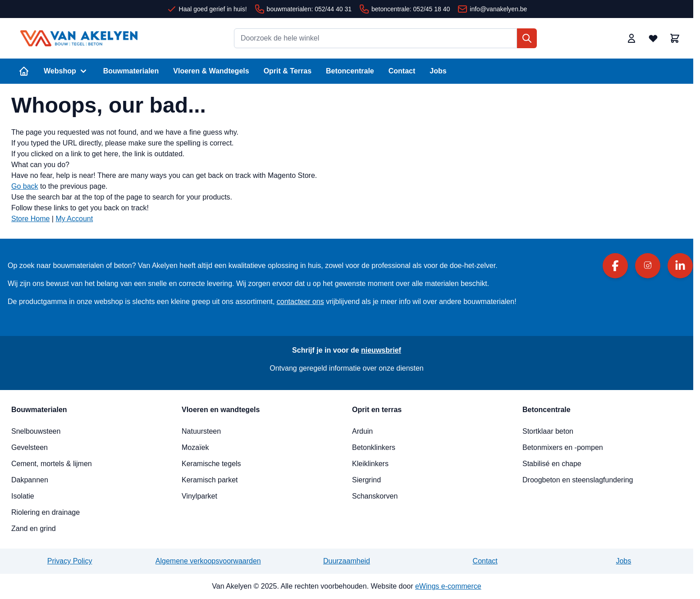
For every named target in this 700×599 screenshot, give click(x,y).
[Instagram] (648, 266)
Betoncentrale (350, 71)
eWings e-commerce (448, 586)
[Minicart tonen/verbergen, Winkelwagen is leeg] (675, 38)
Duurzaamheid (347, 561)
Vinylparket (199, 496)
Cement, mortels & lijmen (52, 464)
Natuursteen (201, 431)
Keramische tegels (211, 464)
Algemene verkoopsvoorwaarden (208, 561)
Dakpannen (30, 480)
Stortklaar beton (548, 431)
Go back (25, 186)
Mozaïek (195, 447)
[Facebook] (615, 266)
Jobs (438, 71)
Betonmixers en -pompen (563, 447)
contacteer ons (300, 302)
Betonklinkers (374, 447)
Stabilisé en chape (552, 464)
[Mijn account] (631, 38)
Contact (402, 71)
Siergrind (366, 480)
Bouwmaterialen (131, 71)
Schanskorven (375, 496)
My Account (74, 219)
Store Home (30, 219)
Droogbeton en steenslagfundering (578, 480)
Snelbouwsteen (36, 431)
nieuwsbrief (381, 350)
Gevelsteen (30, 447)
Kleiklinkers (370, 464)
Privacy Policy (70, 561)
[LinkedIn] (680, 266)
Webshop (66, 71)
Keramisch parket (210, 480)
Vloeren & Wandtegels (211, 71)
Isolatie (23, 496)
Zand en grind (34, 529)
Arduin (362, 431)
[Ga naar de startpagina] (79, 38)
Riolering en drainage (46, 512)
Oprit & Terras (288, 71)
